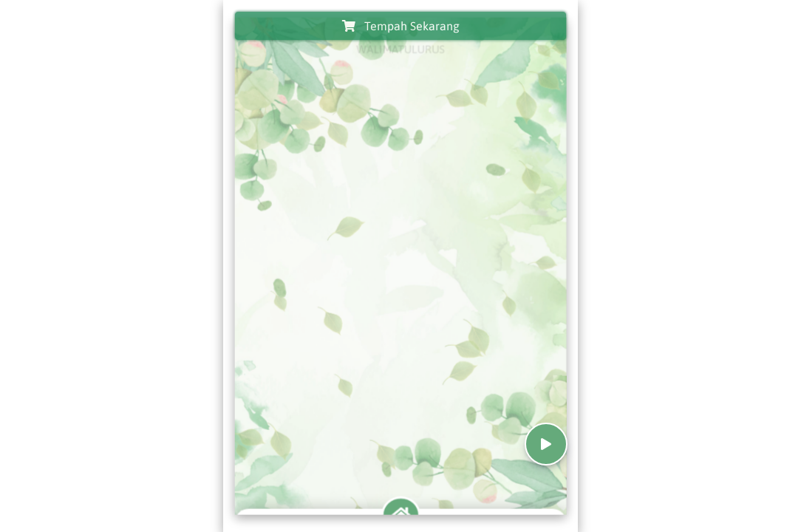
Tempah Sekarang (401, 26)
